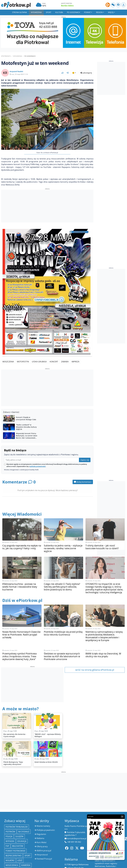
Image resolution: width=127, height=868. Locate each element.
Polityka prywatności (46, 830)
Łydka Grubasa (39, 362)
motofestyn (23, 362)
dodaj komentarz (83, 482)
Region (99, 12)
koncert (54, 362)
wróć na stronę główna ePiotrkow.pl (95, 670)
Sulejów (19, 836)
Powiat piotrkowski (15, 851)
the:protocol (42, 855)
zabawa (65, 362)
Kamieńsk (26, 865)
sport (27, 856)
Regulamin (41, 834)
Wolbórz (10, 860)
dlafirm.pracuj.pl (44, 851)
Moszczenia (8, 362)
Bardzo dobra (67, 6)
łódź (20, 860)
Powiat (87, 12)
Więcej (111, 12)
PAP (7, 846)
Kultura (59, 12)
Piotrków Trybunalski (17, 827)
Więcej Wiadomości (22, 514)
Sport (49, 12)
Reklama (40, 838)
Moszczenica (12, 865)
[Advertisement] (47, 206)
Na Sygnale (24, 832)
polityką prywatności (38, 466)
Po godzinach (73, 12)
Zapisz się (85, 460)
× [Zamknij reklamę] (122, 817)
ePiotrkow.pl (6, 56)
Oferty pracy (42, 846)
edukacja (22, 841)
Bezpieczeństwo (14, 856)
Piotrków (10, 832)
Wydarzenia (36, 12)
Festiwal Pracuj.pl (44, 859)
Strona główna (19, 12)
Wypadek (10, 841)
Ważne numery (43, 826)
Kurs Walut (42, 842)
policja (9, 836)
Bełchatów (18, 846)
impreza (75, 362)
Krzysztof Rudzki (16, 71)
